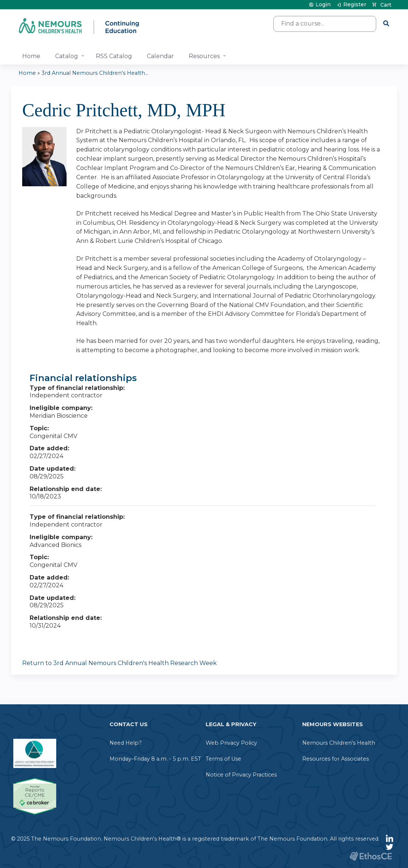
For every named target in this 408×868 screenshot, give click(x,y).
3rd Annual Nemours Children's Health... (95, 73)
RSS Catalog (114, 56)
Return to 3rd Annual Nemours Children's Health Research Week (119, 663)
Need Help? (126, 743)
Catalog (67, 56)
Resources (204, 56)
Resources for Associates (335, 759)
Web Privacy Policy (231, 743)
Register (355, 5)
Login (323, 5)
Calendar (160, 56)
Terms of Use (223, 759)
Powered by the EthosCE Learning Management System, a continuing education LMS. (371, 856)
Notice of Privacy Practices (241, 775)
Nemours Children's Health (339, 743)
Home (31, 56)
